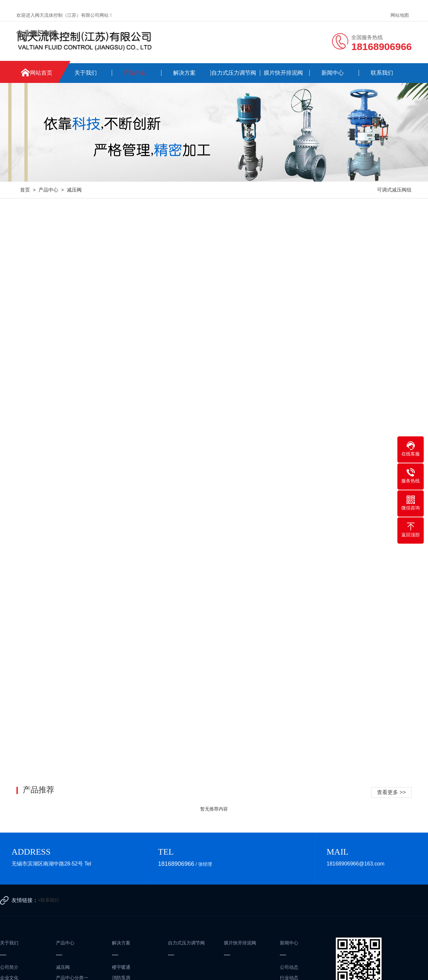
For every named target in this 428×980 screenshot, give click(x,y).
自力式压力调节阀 (234, 73)
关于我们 (86, 73)
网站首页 (41, 73)
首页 (25, 190)
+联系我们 (48, 900)
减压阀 (74, 190)
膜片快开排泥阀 (283, 73)
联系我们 (382, 73)
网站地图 (400, 15)
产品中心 (135, 73)
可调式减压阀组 (394, 190)
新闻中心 (333, 73)
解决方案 (184, 73)
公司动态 (289, 967)
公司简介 (9, 967)
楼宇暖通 (121, 967)
